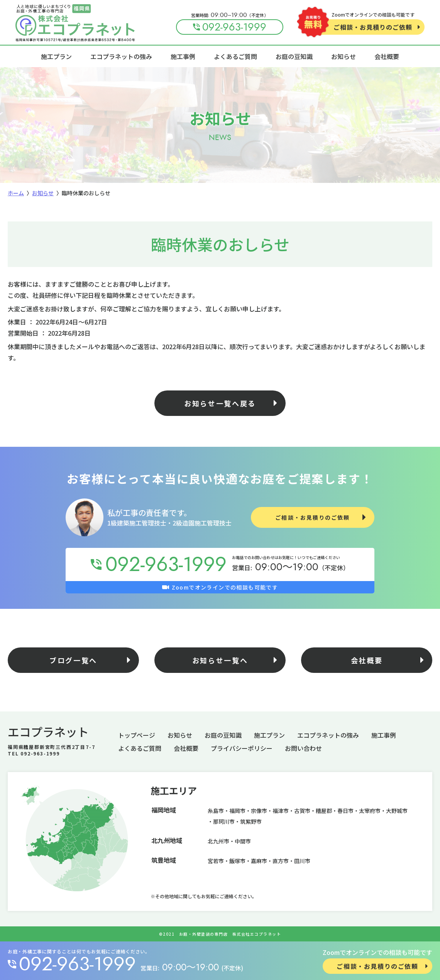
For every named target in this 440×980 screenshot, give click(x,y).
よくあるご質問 (235, 56)
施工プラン (56, 56)
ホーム (16, 193)
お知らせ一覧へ (220, 660)
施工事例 (183, 56)
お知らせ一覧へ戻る (220, 403)
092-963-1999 (77, 964)
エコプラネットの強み (121, 56)
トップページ (137, 735)
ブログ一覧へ (73, 660)
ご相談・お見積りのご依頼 (373, 27)
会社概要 (387, 56)
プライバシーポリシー (242, 748)
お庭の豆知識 (294, 56)
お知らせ (344, 56)
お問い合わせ (303, 748)
